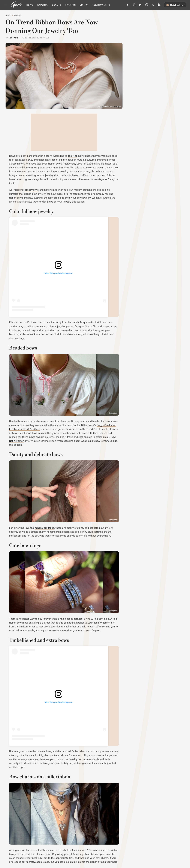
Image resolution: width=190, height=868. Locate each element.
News (30, 5)
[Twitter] (153, 6)
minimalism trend (44, 528)
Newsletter (175, 5)
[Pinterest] (134, 6)
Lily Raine (13, 38)
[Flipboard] (140, 6)
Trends (18, 16)
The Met (72, 156)
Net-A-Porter (16, 441)
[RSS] (159, 6)
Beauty (57, 5)
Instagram (113, 413)
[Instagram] (147, 6)
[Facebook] (128, 6)
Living (84, 5)
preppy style (32, 190)
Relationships (101, 5)
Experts (43, 5)
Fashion (71, 5)
